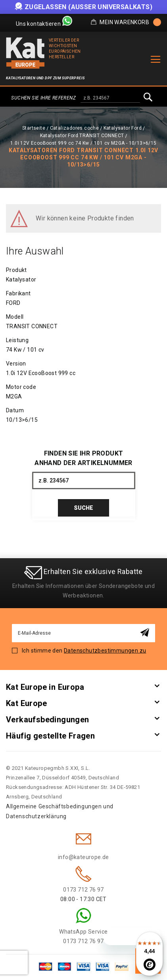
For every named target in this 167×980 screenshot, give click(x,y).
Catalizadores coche (75, 128)
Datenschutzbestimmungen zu (105, 651)
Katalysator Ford (123, 128)
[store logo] (25, 53)
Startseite (34, 128)
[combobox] (110, 98)
